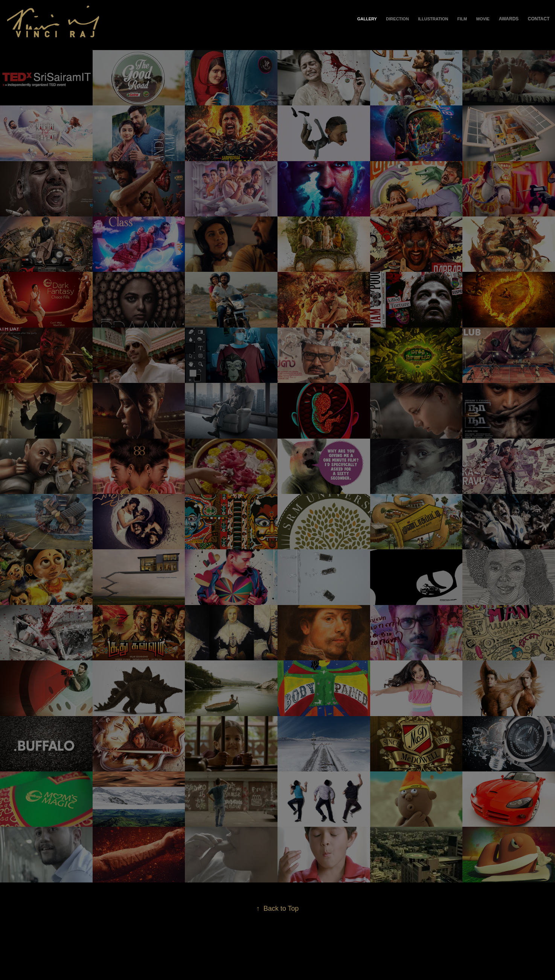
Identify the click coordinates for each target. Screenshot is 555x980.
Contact (539, 19)
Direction (397, 19)
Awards (509, 19)
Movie (483, 19)
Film (462, 19)
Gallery (367, 19)
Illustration (433, 19)
